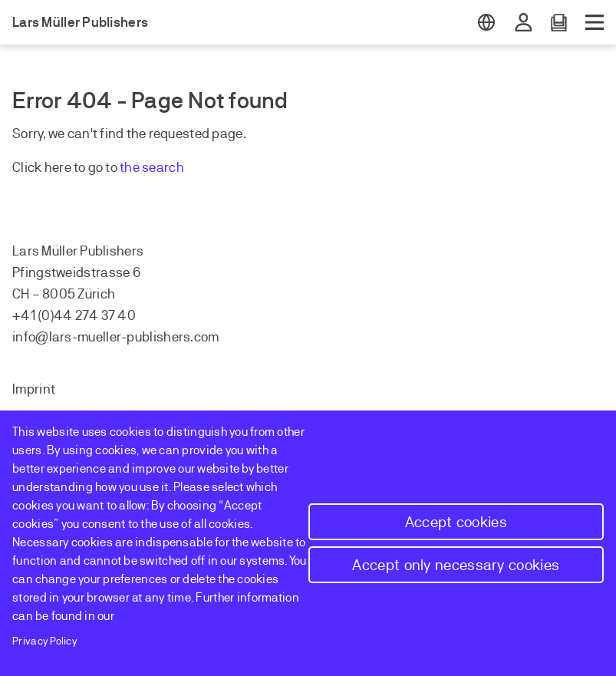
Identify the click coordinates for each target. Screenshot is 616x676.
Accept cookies (456, 522)
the (131, 167)
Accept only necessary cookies (456, 565)
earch (166, 167)
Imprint (34, 389)
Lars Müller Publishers (80, 22)
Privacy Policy (45, 641)
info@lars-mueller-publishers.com (116, 337)
